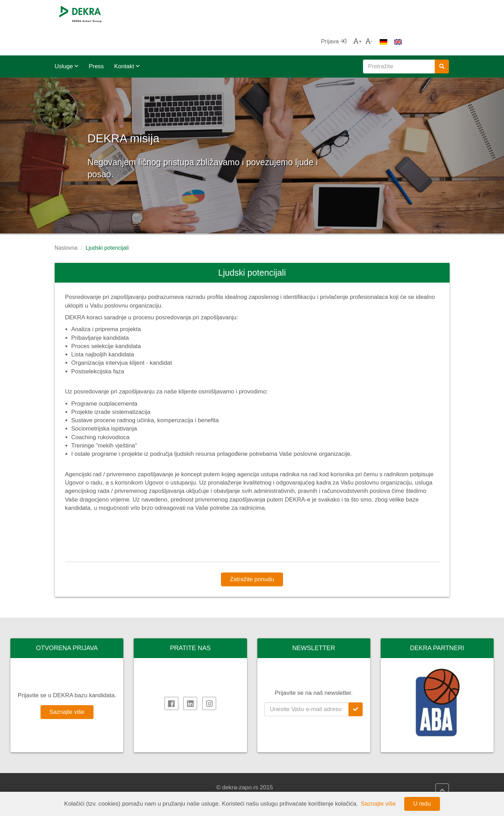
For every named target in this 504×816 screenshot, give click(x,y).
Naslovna (66, 220)
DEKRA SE (76, 779)
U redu (422, 804)
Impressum (279, 787)
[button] (25, 128)
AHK (372, 779)
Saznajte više (67, 684)
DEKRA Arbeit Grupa (89, 787)
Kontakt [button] (127, 39)
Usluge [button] (67, 39)
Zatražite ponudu (252, 552)
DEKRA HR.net (183, 779)
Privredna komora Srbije (397, 787)
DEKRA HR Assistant (191, 787)
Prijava (380, 14)
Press (96, 39)
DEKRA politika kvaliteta (296, 779)
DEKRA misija (156, 107)
